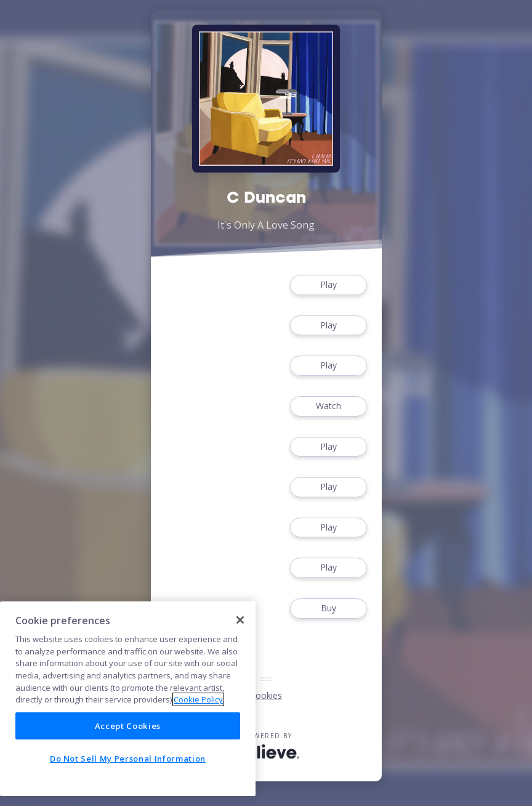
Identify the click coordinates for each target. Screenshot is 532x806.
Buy (328, 609)
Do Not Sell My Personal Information (128, 759)
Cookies (266, 695)
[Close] (240, 620)
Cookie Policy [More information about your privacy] (198, 699)
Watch (328, 406)
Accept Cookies (128, 726)
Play (328, 285)
